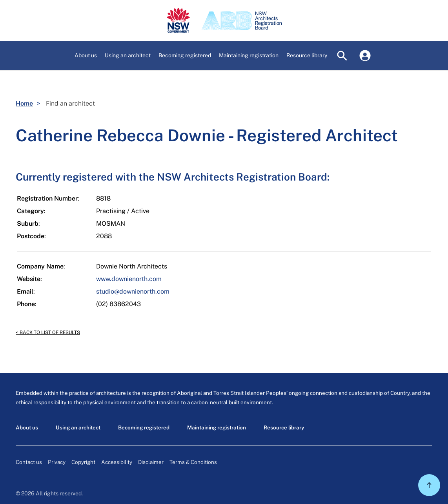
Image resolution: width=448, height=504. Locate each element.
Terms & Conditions (193, 462)
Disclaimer (151, 462)
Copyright (83, 462)
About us (27, 427)
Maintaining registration (217, 427)
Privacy (57, 462)
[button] (86, 56)
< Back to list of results (48, 332)
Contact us (29, 462)
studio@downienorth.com (133, 291)
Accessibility (117, 462)
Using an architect (78, 427)
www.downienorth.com (129, 279)
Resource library (284, 427)
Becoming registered (144, 427)
